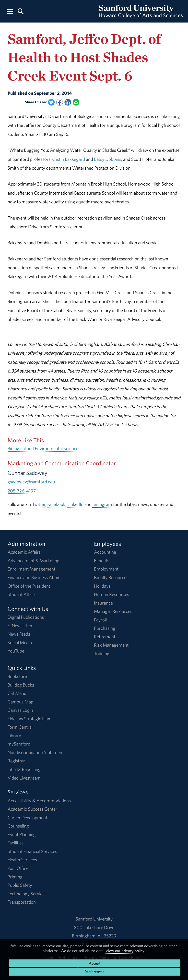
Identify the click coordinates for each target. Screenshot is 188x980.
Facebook (56, 504)
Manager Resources (113, 611)
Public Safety (20, 885)
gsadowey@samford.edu (31, 482)
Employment (106, 569)
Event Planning (22, 834)
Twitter (39, 504)
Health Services (22, 860)
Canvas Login (20, 710)
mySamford (19, 744)
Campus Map (20, 702)
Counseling (18, 826)
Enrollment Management (31, 569)
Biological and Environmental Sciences (44, 448)
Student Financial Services (32, 851)
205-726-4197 (22, 491)
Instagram (102, 504)
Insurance (103, 603)
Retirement (105, 637)
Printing (15, 877)
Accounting (105, 552)
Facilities (16, 843)
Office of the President (29, 586)
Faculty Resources (111, 577)
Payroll (100, 620)
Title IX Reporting (24, 769)
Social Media (20, 642)
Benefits (102, 560)
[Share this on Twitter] (51, 102)
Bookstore (17, 676)
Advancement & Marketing (34, 560)
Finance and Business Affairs (35, 577)
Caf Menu (17, 693)
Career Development (27, 817)
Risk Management (111, 645)
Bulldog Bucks (21, 685)
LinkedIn (75, 504)
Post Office (18, 868)
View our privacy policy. (125, 951)
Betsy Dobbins (108, 159)
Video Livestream (24, 778)
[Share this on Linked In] (68, 102)
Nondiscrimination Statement (36, 752)
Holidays (102, 586)
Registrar (16, 761)
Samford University (94, 919)
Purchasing (105, 628)
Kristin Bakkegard (68, 159)
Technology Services (27, 894)
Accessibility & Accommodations (39, 801)
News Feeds (19, 634)
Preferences (94, 972)
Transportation (22, 902)
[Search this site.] (20, 11)
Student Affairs (22, 594)
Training (102, 653)
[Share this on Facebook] (59, 102)
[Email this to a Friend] (76, 102)
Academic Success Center (32, 809)
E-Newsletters (21, 626)
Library (14, 735)
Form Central (20, 727)
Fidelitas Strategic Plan (29, 719)
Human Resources (112, 594)
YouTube (16, 651)
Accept (95, 963)
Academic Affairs (24, 552)
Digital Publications (26, 617)
